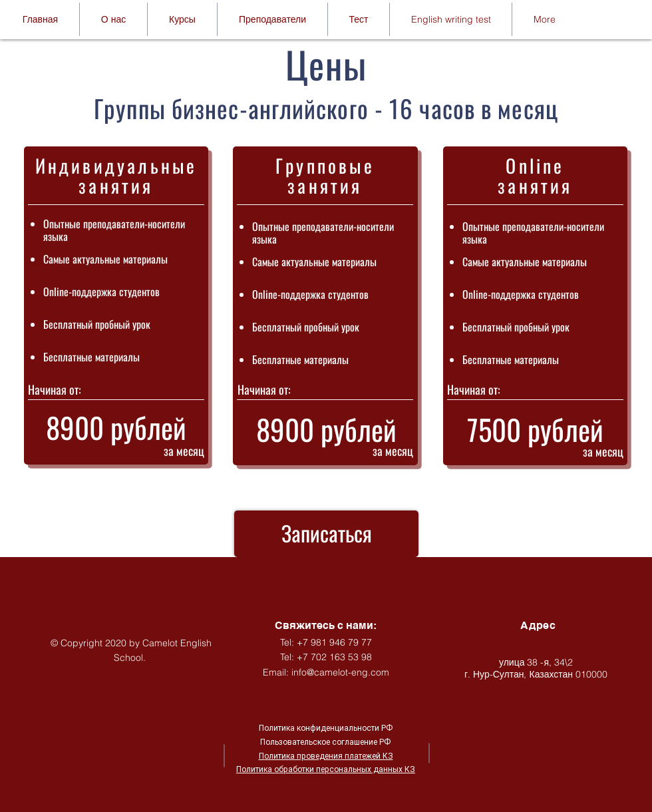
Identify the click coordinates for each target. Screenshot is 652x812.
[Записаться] (326, 534)
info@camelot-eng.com (340, 672)
